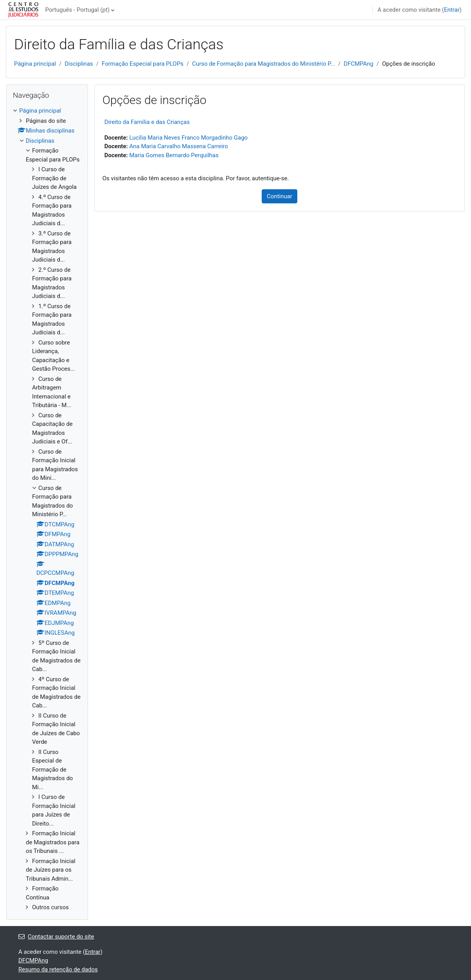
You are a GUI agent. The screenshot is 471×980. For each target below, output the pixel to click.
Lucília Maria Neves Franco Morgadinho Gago (188, 138)
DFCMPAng (359, 64)
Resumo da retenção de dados (58, 969)
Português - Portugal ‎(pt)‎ (77, 10)
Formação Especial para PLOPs (143, 64)
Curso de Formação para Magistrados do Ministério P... (263, 64)
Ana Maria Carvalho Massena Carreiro (178, 146)
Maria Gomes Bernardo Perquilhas (174, 155)
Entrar (452, 10)
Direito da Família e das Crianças (147, 122)
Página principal (35, 64)
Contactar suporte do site (56, 937)
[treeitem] (47, 509)
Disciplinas (79, 64)
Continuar (280, 196)
